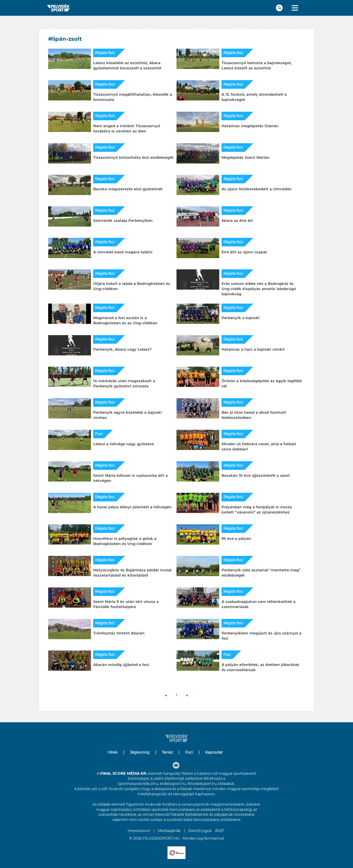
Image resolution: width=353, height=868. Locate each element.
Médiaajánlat (169, 831)
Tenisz (167, 752)
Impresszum (139, 831)
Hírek (113, 752)
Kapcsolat (214, 752)
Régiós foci (105, 53)
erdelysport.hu (173, 784)
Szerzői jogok (200, 831)
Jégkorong (140, 752)
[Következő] (166, 695)
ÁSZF (220, 831)
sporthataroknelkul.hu (138, 784)
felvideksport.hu (202, 784)
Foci (99, 434)
